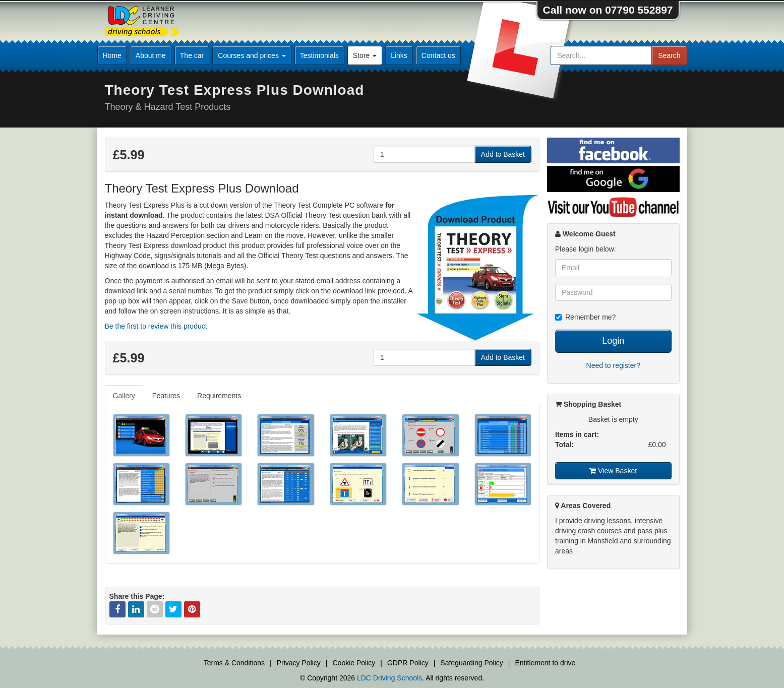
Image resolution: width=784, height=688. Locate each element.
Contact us (438, 55)
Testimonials (319, 55)
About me (151, 55)
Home (112, 55)
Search (669, 55)
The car (192, 55)
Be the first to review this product (156, 326)
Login (613, 341)
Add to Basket (503, 154)
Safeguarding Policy (472, 663)
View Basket (613, 471)
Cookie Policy (354, 663)
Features (166, 396)
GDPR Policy (408, 663)
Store (365, 55)
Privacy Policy (299, 663)
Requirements (219, 396)
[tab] (125, 396)
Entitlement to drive (545, 663)
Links (399, 55)
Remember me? (585, 317)
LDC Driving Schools (389, 678)
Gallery (124, 396)
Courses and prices (252, 55)
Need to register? (613, 365)
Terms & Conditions (234, 663)
